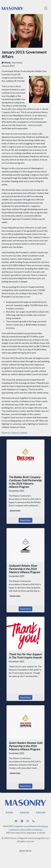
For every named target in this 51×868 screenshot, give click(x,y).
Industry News (15, 511)
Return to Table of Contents (15, 432)
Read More (26, 520)
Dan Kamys (17, 62)
